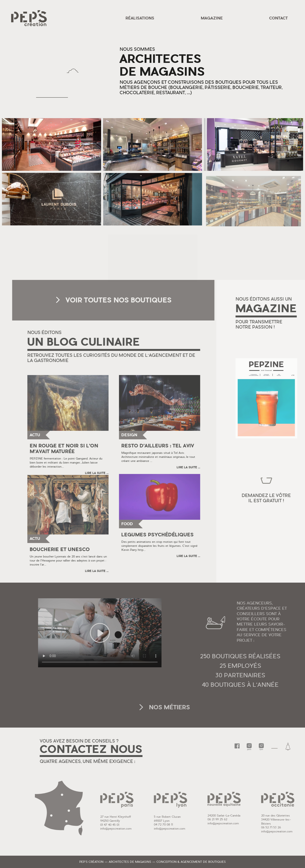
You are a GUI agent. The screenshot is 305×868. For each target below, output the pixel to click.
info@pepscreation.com (149, 829)
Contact (279, 18)
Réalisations (140, 18)
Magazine (212, 18)
